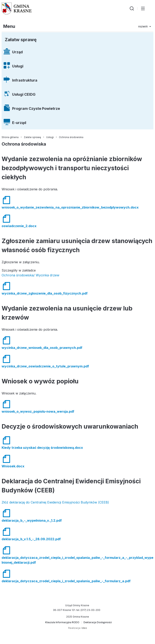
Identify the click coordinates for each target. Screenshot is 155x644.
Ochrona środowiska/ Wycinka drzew (30, 275)
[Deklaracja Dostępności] (98, 622)
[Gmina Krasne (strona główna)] (17, 8)
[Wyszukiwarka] (132, 8)
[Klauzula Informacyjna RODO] (62, 622)
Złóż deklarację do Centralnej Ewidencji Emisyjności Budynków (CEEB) (55, 502)
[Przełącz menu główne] (143, 8)
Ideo (84, 628)
